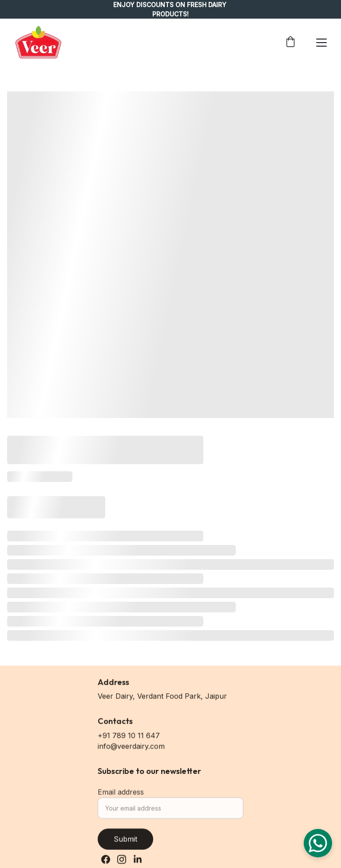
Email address (121, 796)
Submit (125, 843)
